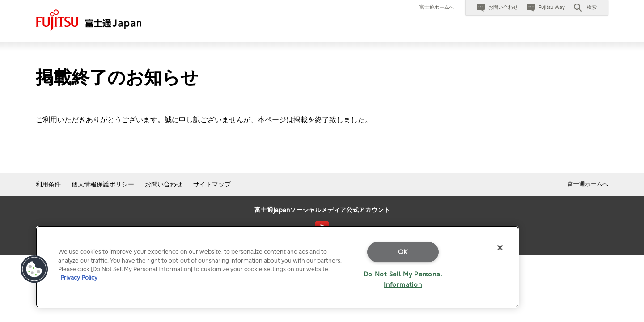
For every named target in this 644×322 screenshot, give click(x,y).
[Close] (500, 248)
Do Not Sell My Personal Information (403, 280)
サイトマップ (212, 184)
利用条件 (48, 184)
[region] (277, 267)
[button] (585, 8)
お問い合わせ (164, 184)
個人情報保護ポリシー (103, 184)
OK (403, 252)
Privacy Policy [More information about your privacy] (79, 278)
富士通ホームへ (437, 7)
